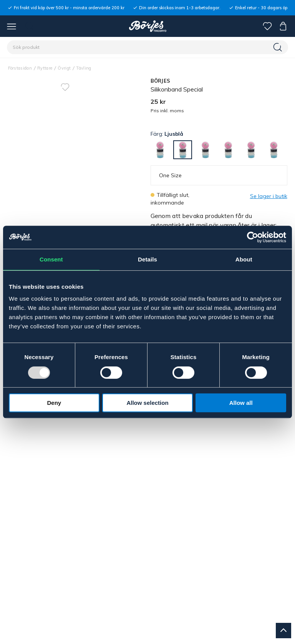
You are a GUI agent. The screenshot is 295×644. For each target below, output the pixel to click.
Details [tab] (147, 259)
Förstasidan (20, 68)
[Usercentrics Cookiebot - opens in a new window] (253, 237)
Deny (54, 403)
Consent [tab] (51, 259)
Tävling (84, 68)
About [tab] (244, 259)
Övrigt (64, 68)
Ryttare (45, 68)
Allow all (241, 403)
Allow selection (147, 403)
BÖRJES (161, 81)
